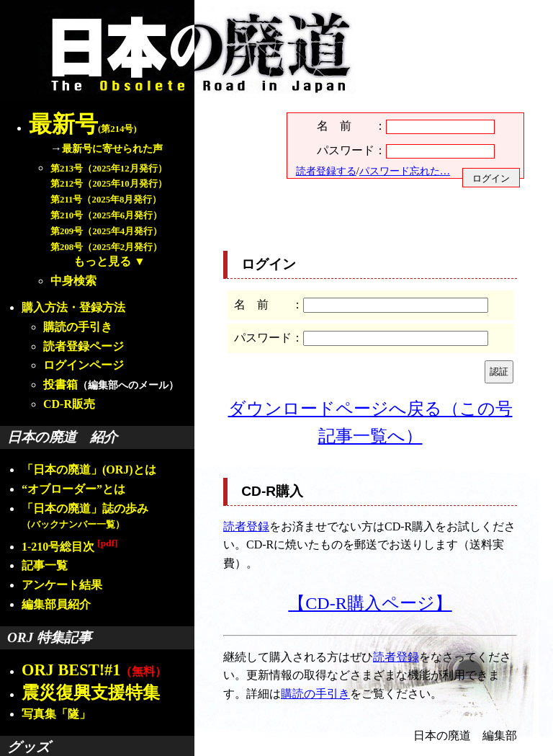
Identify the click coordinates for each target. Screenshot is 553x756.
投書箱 (60, 384)
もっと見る (102, 261)
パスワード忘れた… (405, 171)
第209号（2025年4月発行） (106, 231)
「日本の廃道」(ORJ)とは (89, 470)
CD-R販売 (69, 404)
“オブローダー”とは (73, 489)
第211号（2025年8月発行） (106, 200)
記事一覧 (45, 565)
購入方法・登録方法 (73, 307)
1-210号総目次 (69, 547)
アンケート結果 (62, 585)
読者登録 (246, 526)
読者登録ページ (84, 346)
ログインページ (84, 365)
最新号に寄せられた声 (112, 148)
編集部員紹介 (56, 604)
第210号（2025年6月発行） (106, 215)
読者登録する (326, 171)
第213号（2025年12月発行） (109, 169)
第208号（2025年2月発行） (106, 247)
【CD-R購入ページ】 (370, 603)
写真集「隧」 (56, 714)
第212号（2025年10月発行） (109, 184)
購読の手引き (78, 327)
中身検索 (73, 281)
